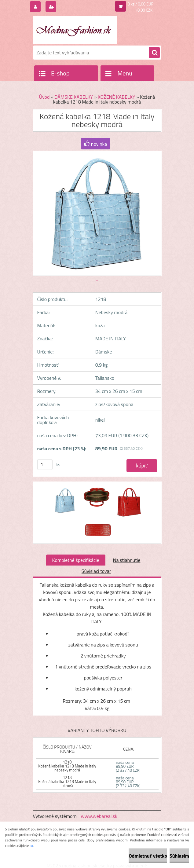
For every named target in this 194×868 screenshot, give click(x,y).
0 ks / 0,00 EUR (141, 4)
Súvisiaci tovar (96, 571)
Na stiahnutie (127, 560)
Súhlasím (179, 856)
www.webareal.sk (99, 816)
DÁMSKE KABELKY (74, 97)
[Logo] (75, 30)
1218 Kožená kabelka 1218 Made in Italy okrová (67, 782)
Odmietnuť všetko (148, 856)
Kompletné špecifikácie (76, 560)
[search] (154, 53)
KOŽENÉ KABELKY (117, 97)
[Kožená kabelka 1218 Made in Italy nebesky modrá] (66, 488)
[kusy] (45, 465)
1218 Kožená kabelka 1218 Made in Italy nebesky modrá (67, 766)
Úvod (44, 97)
